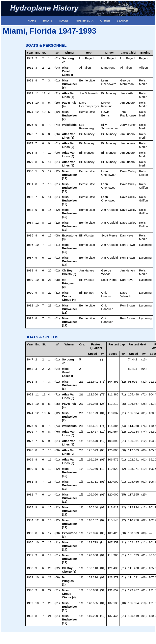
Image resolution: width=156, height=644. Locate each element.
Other (105, 21)
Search (122, 21)
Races (64, 21)
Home (32, 21)
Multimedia (84, 21)
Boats (48, 21)
